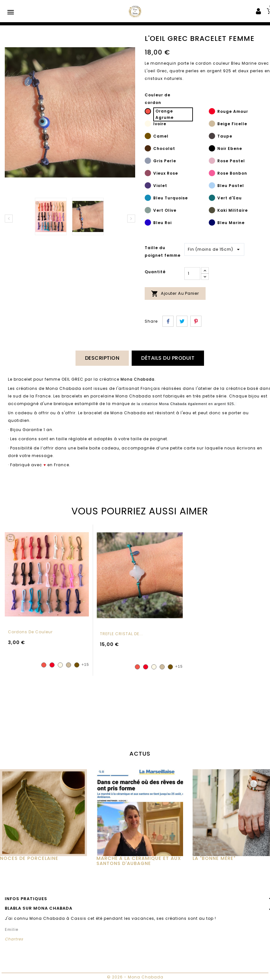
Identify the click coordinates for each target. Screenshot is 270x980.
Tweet (182, 321)
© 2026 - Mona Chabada (135, 976)
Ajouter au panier (175, 294)
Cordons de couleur (30, 632)
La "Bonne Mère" (214, 858)
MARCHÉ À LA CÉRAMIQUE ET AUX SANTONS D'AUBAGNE (139, 861)
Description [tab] (102, 358)
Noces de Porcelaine (29, 858)
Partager (168, 321)
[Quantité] (192, 274)
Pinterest (196, 321)
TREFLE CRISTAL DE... (122, 633)
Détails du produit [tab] (168, 358)
